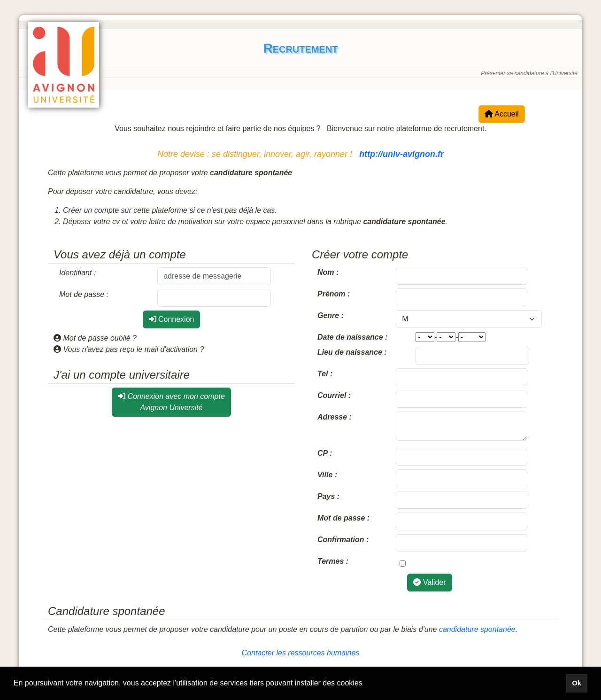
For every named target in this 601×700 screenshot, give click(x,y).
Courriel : (334, 395)
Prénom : (334, 294)
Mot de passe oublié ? (95, 338)
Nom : (328, 272)
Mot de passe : (84, 294)
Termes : (333, 561)
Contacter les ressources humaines (301, 653)
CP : (325, 453)
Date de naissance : (352, 337)
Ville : (327, 475)
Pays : (328, 496)
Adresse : (335, 417)
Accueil (502, 114)
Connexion (172, 319)
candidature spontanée (477, 629)
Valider (429, 582)
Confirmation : (343, 540)
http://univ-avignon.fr (401, 154)
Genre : (331, 315)
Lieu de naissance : (352, 352)
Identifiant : (77, 273)
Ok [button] (576, 683)
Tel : (325, 374)
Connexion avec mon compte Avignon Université (171, 402)
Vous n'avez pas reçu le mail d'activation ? (129, 349)
